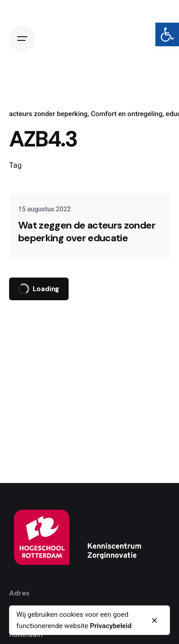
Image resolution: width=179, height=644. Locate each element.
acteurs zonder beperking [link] (48, 114)
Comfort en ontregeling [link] (127, 114)
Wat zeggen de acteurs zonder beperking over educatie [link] (87, 232)
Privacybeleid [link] (111, 626)
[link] (167, 34)
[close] (154, 620)
